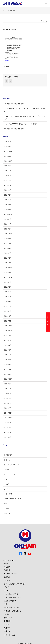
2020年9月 (8, 384)
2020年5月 (8, 403)
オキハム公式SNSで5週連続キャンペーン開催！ (21, 124)
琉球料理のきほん (10, 601)
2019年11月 (8, 418)
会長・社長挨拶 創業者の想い (15, 584)
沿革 (6, 604)
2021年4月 (8, 360)
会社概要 (7, 580)
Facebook (20, 554)
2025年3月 (8, 195)
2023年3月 (8, 253)
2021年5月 (8, 355)
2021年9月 (8, 335)
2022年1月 (8, 316)
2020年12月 (8, 379)
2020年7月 (8, 394)
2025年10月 (8, 161)
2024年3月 (8, 229)
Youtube (30, 554)
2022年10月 (8, 277)
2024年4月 (8, 224)
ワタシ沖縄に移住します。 (13, 597)
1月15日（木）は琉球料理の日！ (15, 129)
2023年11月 (8, 239)
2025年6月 (8, 180)
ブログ (6, 587)
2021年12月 (8, 321)
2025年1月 (8, 205)
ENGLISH (7, 621)
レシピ (6, 484)
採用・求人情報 (9, 635)
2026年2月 (8, 142)
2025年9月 (8, 166)
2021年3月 (8, 365)
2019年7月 (8, 427)
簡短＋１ (7, 513)
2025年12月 (8, 151)
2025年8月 (8, 171)
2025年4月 (8, 190)
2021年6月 (8, 350)
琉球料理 (7, 508)
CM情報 (7, 614)
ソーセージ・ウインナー (13, 465)
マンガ (6, 479)
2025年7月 (8, 176)
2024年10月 (8, 214)
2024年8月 (8, 219)
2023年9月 (8, 243)
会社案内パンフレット (12, 607)
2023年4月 (8, 248)
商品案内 (7, 567)
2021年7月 (8, 345)
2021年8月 (8, 340)
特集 (6, 503)
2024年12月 (8, 210)
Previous (44, 21)
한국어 (6, 624)
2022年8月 (8, 287)
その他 (6, 470)
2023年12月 (8, 234)
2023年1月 (8, 263)
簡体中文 (7, 631)
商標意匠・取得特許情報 (13, 611)
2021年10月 (8, 331)
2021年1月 (8, 374)
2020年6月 (8, 398)
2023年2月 (8, 258)
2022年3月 (8, 311)
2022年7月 (8, 292)
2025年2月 (8, 200)
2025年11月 (8, 156)
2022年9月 (8, 282)
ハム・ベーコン (9, 474)
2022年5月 (8, 302)
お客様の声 (8, 455)
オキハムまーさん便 (11, 594)
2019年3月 (8, 432)
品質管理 (7, 570)
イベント (7, 450)
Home (6, 563)
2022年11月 (8, 272)
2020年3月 (8, 408)
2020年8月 (8, 389)
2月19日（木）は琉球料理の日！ (15, 104)
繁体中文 (7, 628)
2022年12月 (8, 268)
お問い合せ (8, 618)
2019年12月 (8, 413)
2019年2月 (8, 437)
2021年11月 (8, 326)
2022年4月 (8, 306)
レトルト (7, 489)
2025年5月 (8, 185)
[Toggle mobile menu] (46, 3)
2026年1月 (8, 147)
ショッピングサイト (48, 322)
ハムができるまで (10, 574)
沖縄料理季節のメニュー (13, 499)
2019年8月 (8, 423)
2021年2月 (8, 369)
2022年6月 (8, 297)
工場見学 (7, 577)
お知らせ (7, 460)
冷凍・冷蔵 (8, 494)
